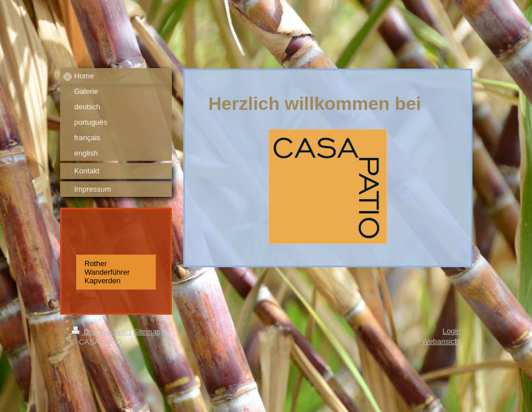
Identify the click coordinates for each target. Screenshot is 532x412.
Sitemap (147, 332)
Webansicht (442, 341)
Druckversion (101, 332)
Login (452, 331)
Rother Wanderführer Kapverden (107, 272)
